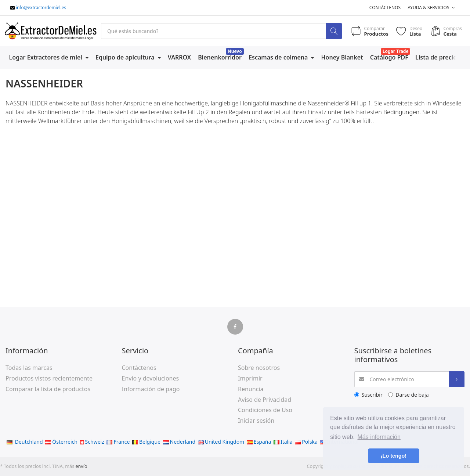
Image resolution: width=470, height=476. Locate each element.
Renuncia (251, 389)
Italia (283, 442)
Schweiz (92, 442)
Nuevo (235, 51)
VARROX (179, 57)
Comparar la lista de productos (48, 389)
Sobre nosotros (259, 368)
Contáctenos (385, 8)
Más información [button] (379, 437)
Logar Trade (396, 51)
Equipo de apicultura (126, 57)
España (259, 442)
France (118, 442)
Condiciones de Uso (265, 410)
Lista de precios (438, 57)
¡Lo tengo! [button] (394, 456)
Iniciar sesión (256, 421)
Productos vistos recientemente (49, 378)
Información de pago (151, 389)
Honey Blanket (342, 57)
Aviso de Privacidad (265, 400)
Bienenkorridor (220, 57)
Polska (306, 442)
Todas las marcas (29, 368)
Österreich (61, 442)
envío (81, 466)
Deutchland (25, 442)
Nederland (179, 442)
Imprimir (250, 378)
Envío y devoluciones (151, 378)
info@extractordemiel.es (41, 8)
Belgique (146, 442)
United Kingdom (221, 442)
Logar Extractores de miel (46, 57)
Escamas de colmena (279, 57)
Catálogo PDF (389, 57)
